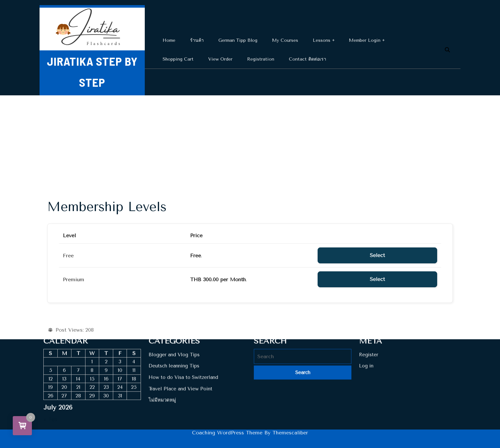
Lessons (322, 40)
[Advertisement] (250, 143)
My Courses (285, 40)
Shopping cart (178, 59)
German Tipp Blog (238, 40)
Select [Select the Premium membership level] (378, 279)
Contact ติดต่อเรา (308, 59)
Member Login (365, 40)
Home (169, 40)
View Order (220, 59)
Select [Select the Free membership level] (378, 255)
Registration (261, 59)
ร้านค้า (197, 40)
